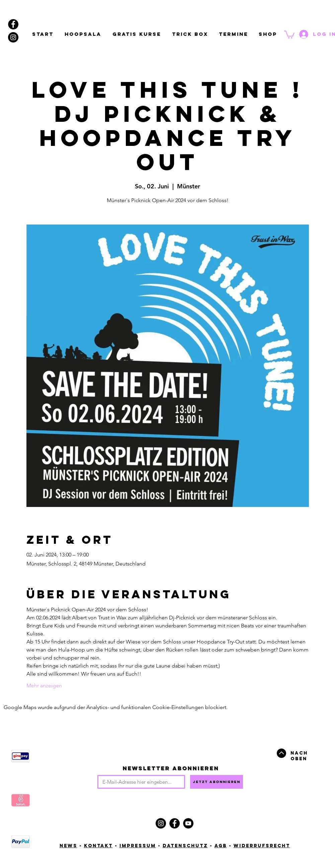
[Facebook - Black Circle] (13, 24)
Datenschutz (185, 846)
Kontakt (98, 846)
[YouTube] (188, 823)
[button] (289, 34)
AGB (221, 846)
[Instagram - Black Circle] (13, 37)
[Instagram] (161, 823)
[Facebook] (175, 823)
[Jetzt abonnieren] (217, 782)
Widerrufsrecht (262, 846)
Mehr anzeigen (44, 685)
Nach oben (299, 756)
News (68, 846)
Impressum (138, 846)
